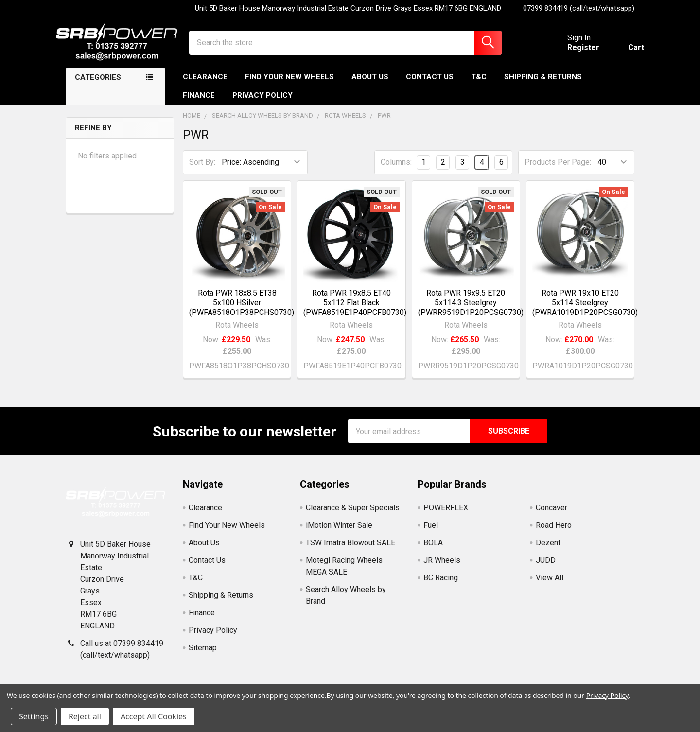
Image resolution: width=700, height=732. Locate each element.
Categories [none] (98, 85)
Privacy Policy (262, 103)
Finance (199, 103)
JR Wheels (442, 567)
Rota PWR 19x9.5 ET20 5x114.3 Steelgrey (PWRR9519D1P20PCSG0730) (471, 310)
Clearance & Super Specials (353, 515)
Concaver (551, 515)
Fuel (431, 532)
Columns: (396, 169)
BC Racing (441, 585)
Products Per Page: (558, 169)
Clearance (205, 84)
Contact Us (430, 84)
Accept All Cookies (154, 716)
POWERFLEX (446, 515)
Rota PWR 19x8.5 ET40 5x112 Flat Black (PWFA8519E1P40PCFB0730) (355, 310)
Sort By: (202, 169)
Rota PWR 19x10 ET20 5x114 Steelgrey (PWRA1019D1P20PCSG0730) (585, 310)
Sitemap (203, 655)
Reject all (85, 716)
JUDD (546, 567)
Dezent (548, 550)
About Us (370, 84)
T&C (479, 84)
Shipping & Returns (543, 84)
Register (574, 52)
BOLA (433, 550)
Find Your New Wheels (289, 84)
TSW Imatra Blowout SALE (350, 550)
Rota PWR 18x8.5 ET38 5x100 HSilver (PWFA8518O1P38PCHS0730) (242, 310)
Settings (34, 716)
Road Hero (554, 532)
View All (550, 585)
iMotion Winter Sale (339, 532)
